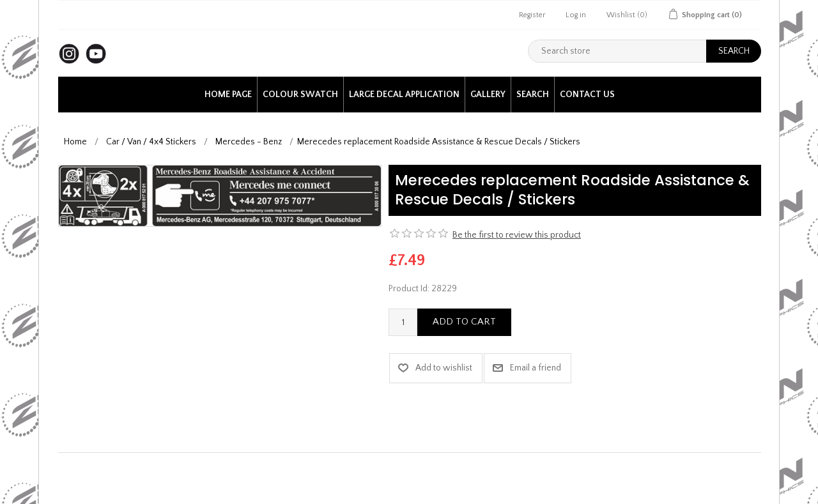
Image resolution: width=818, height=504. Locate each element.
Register (532, 15)
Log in (576, 15)
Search (533, 95)
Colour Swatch (300, 95)
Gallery (488, 95)
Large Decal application (404, 95)
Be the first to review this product (517, 235)
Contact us (587, 95)
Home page (228, 95)
